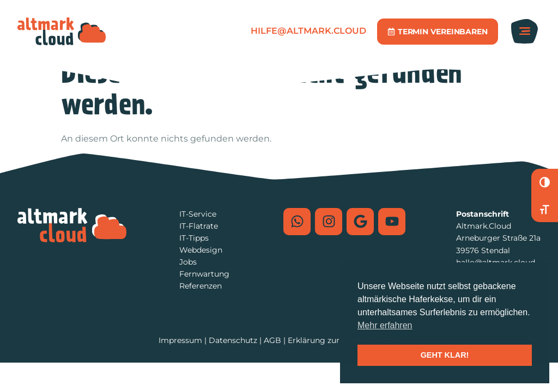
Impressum (180, 340)
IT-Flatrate (199, 226)
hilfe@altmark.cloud (308, 31)
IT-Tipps (194, 238)
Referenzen (201, 286)
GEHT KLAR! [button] (445, 355)
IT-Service (198, 214)
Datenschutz (233, 340)
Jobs (188, 262)
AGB (272, 340)
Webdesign (201, 250)
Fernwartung (204, 274)
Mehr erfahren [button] (385, 325)
